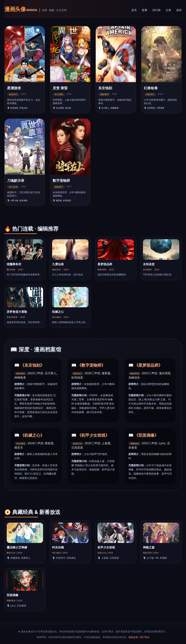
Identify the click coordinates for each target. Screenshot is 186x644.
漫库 (179, 10)
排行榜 (156, 10)
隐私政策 (133, 637)
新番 (145, 10)
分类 (168, 10)
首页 (134, 10)
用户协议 (145, 637)
